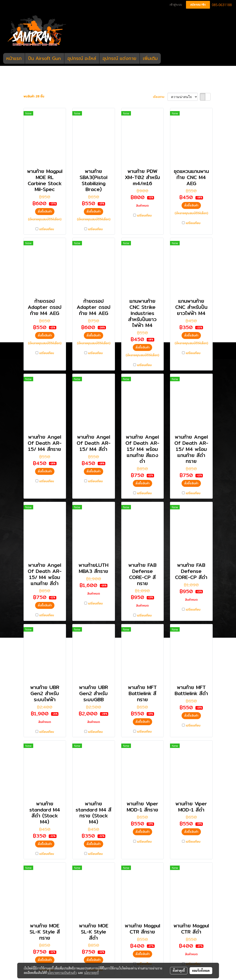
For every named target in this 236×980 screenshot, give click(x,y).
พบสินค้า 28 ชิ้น (34, 96)
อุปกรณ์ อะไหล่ (82, 58)
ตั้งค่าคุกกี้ (179, 971)
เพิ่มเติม (150, 58)
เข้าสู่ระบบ (176, 5)
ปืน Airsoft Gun (45, 58)
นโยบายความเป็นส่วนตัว (62, 973)
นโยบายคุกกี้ (91, 973)
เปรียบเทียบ (47, 229)
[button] (165, 58)
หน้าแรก (14, 58)
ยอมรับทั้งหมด (201, 971)
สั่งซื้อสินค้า (45, 211)
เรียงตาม (160, 97)
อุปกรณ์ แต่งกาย (119, 58)
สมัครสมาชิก (198, 5)
